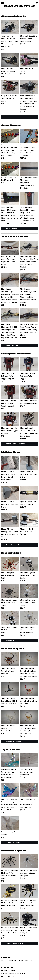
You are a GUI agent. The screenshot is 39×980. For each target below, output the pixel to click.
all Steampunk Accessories (15, 444)
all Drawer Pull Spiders (14, 943)
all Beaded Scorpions (12, 741)
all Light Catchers (11, 842)
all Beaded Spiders (11, 640)
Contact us (29, 960)
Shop (3, 960)
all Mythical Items (11, 545)
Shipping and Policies (15, 960)
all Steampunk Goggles (13, 117)
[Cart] (37, 3)
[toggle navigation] (2, 3)
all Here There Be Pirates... (15, 345)
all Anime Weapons (11, 229)
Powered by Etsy (7, 976)
